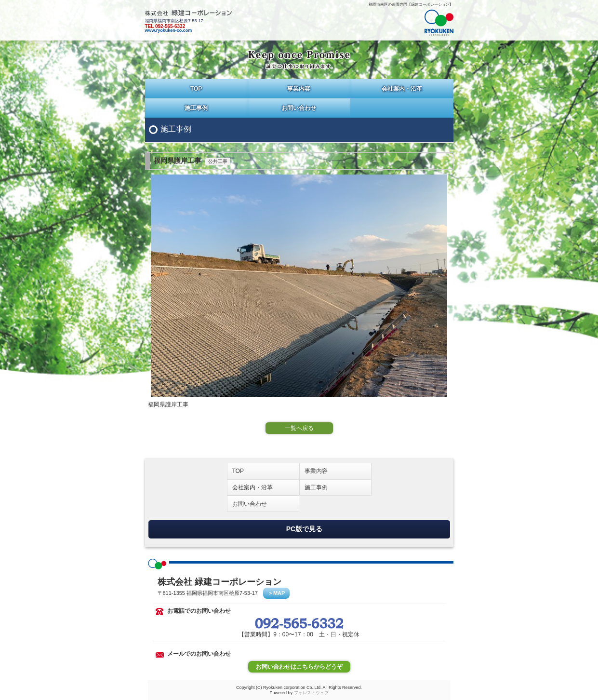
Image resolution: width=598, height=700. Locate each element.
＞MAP (276, 593)
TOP (196, 89)
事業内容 (299, 89)
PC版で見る (304, 528)
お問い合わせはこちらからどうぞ (299, 667)
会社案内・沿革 (402, 89)
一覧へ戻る (299, 428)
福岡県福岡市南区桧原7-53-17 (299, 21)
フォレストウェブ (311, 693)
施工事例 (196, 108)
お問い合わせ (299, 108)
